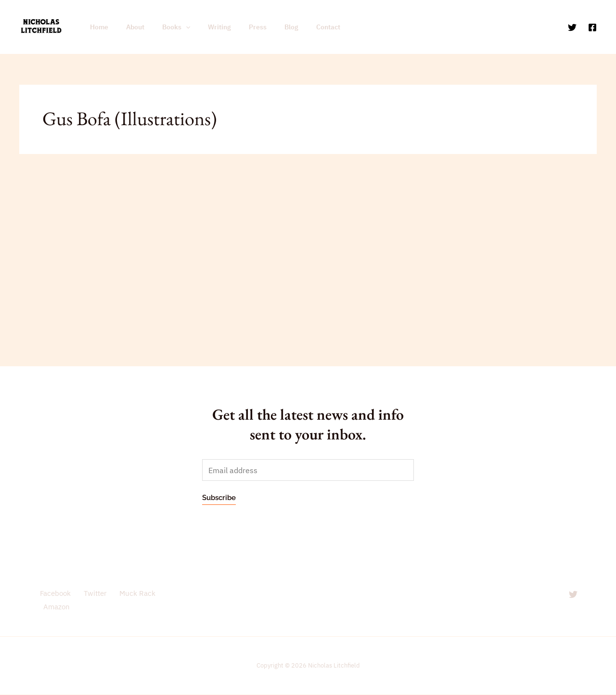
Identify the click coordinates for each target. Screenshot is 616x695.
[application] (175, 27)
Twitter (92, 594)
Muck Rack (133, 594)
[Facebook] (592, 27)
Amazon (56, 607)
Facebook (54, 594)
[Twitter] (572, 27)
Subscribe (219, 498)
